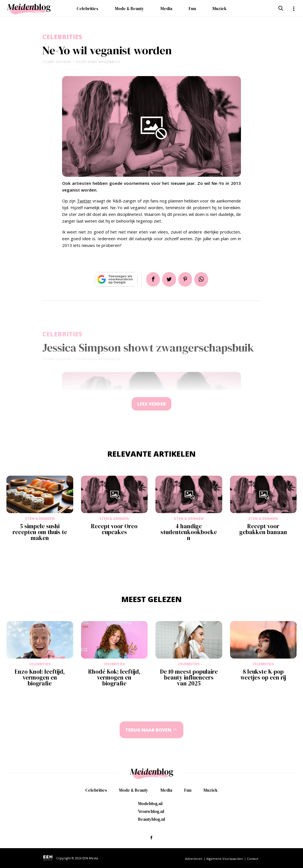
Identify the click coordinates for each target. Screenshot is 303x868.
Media (166, 9)
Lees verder (151, 404)
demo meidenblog (104, 62)
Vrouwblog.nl (151, 811)
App (202, 279)
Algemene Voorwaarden (225, 859)
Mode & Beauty (129, 9)
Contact (253, 859)
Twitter (84, 201)
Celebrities (87, 9)
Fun (192, 9)
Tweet (169, 279)
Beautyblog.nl (151, 819)
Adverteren (194, 859)
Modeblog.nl (150, 804)
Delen (152, 279)
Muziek (220, 9)
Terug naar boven (148, 731)
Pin (186, 279)
